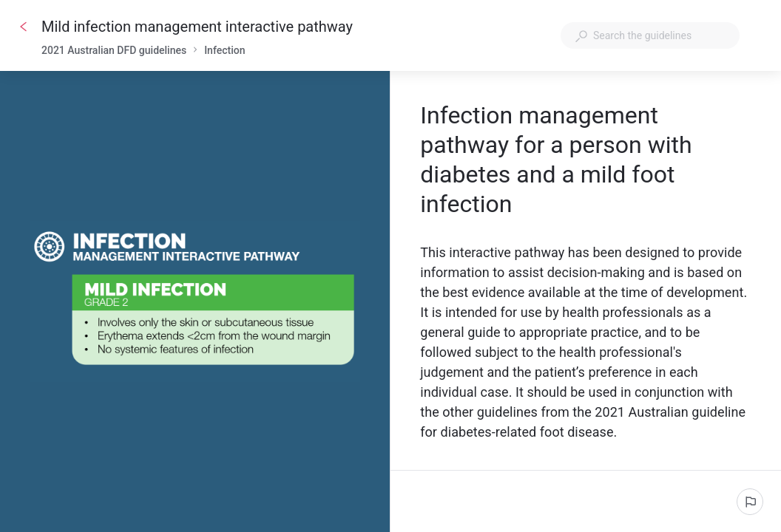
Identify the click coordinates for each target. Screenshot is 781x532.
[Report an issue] (750, 502)
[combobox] (650, 35)
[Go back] (24, 27)
